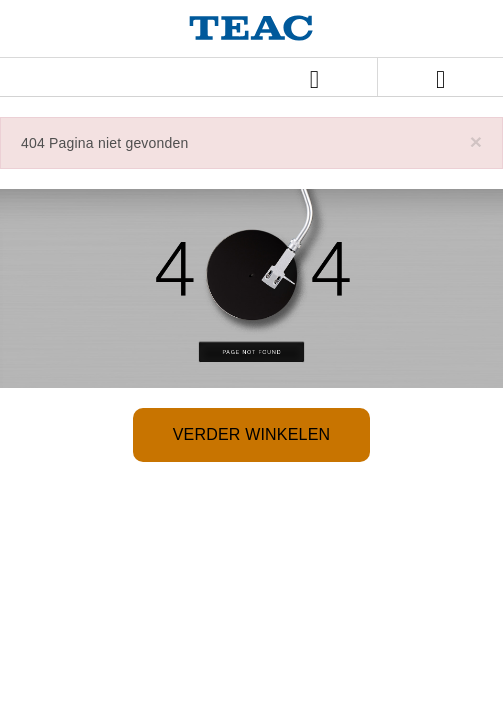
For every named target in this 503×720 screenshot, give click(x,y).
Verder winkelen (252, 434)
